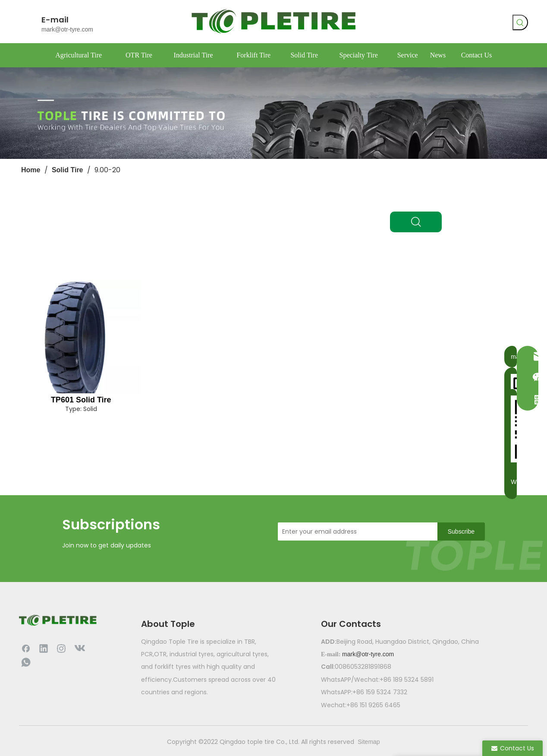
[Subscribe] (461, 531)
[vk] (432, 24)
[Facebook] (414, 24)
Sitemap (369, 742)
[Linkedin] (44, 648)
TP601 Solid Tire (81, 400)
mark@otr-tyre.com (67, 29)
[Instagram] (61, 648)
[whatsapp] (450, 24)
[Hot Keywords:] (520, 22)
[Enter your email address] (355, 531)
